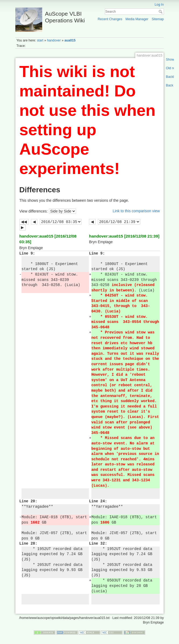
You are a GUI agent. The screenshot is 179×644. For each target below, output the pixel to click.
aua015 (70, 40)
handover (54, 40)
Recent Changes (110, 19)
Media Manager (137, 19)
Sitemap (158, 19)
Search (161, 12)
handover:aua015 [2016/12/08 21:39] (124, 236)
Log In (159, 5)
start (40, 40)
